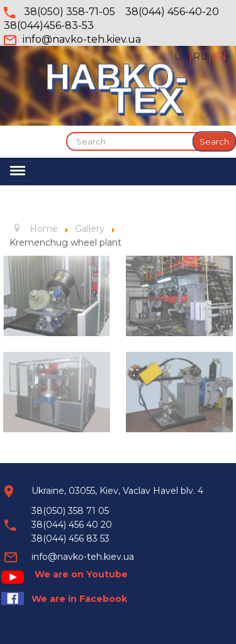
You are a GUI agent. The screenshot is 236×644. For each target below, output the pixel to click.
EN (220, 57)
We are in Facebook (79, 599)
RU (201, 57)
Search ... (66, 132)
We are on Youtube (81, 574)
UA (182, 57)
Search (214, 141)
